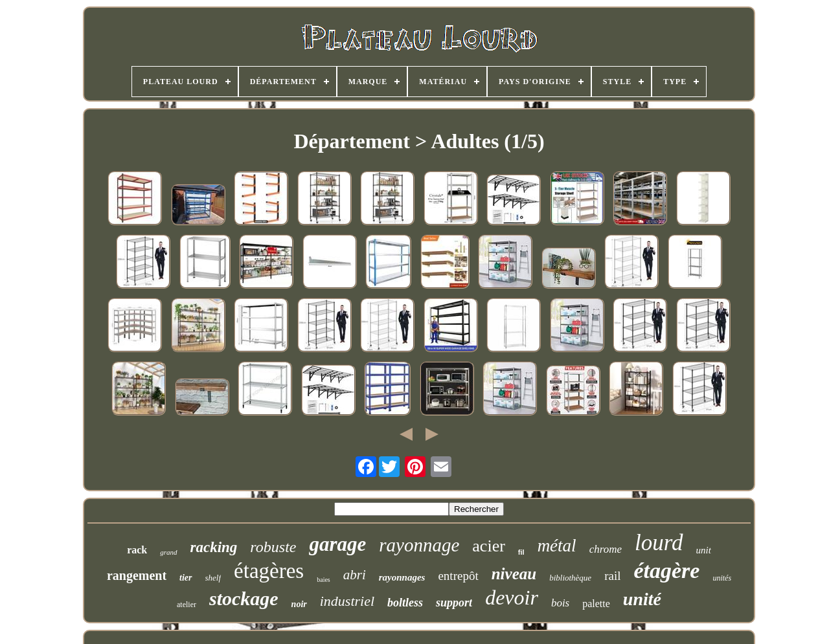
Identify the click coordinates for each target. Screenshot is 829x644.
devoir (512, 597)
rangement (137, 575)
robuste (273, 547)
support (454, 603)
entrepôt (458, 576)
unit (704, 550)
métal (557, 546)
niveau (514, 574)
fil (521, 552)
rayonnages (402, 577)
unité (642, 599)
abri (355, 575)
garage (337, 544)
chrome (606, 549)
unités (722, 578)
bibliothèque (570, 578)
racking (214, 547)
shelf (213, 578)
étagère (666, 571)
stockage (244, 598)
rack (137, 550)
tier (186, 578)
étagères (269, 571)
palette (596, 604)
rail (612, 576)
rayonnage (419, 545)
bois (560, 603)
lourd (659, 543)
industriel (347, 601)
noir (299, 604)
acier (489, 546)
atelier (187, 605)
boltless (405, 603)
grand (168, 552)
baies (324, 580)
